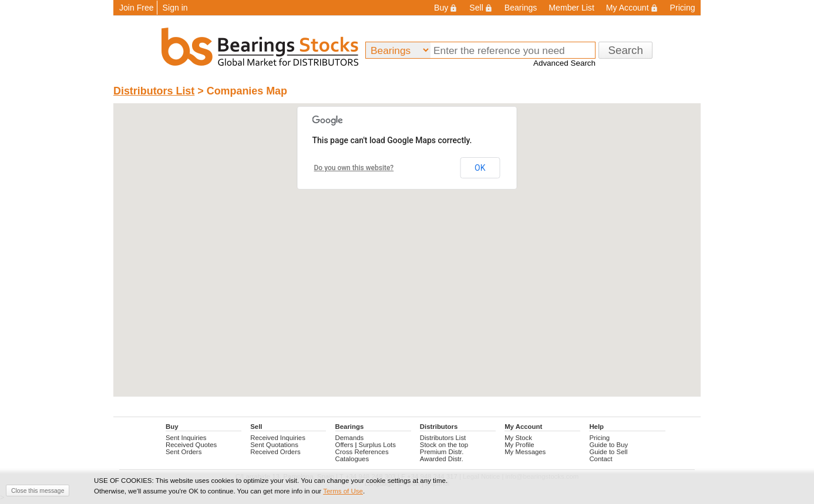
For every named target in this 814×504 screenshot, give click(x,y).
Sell (481, 8)
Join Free (137, 8)
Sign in (175, 8)
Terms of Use (343, 491)
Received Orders (275, 452)
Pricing (683, 8)
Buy (446, 8)
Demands (350, 438)
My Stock (518, 438)
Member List (571, 8)
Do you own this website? (354, 168)
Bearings (521, 8)
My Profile (519, 445)
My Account (632, 8)
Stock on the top (444, 445)
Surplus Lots (377, 445)
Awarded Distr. (442, 459)
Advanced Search (564, 63)
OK (480, 168)
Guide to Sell (608, 452)
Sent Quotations (274, 445)
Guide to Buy (608, 445)
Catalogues (352, 459)
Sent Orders (184, 452)
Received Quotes (191, 445)
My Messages (525, 452)
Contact (601, 459)
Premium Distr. (442, 452)
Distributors (439, 427)
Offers (344, 445)
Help (596, 427)
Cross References (362, 452)
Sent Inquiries (186, 438)
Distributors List (154, 91)
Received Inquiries (278, 438)
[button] (408, 193)
